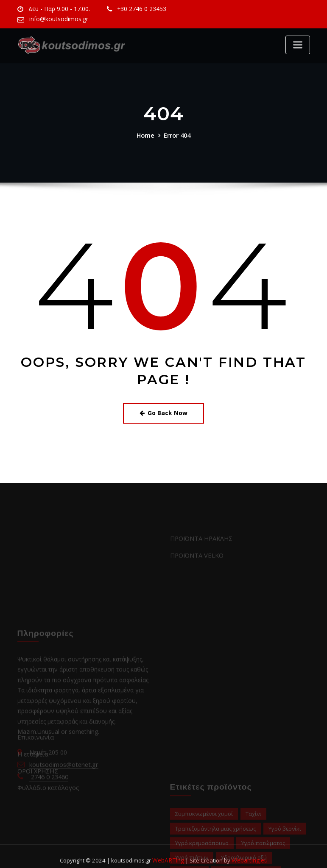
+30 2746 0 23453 (137, 9)
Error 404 (177, 135)
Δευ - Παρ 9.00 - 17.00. (57, 9)
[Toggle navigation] (298, 45)
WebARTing (169, 852)
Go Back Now (163, 412)
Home (145, 135)
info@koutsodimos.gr (57, 19)
